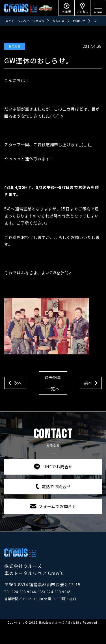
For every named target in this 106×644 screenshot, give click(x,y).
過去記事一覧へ (53, 383)
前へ (88, 383)
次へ (18, 383)
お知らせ (15, 46)
